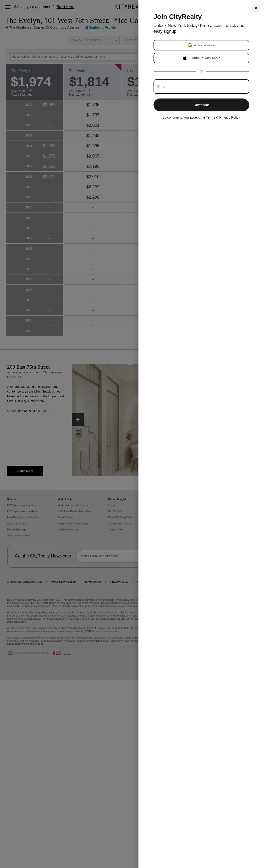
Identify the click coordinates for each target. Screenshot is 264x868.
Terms (211, 117)
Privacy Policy (230, 117)
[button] (202, 45)
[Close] (256, 8)
